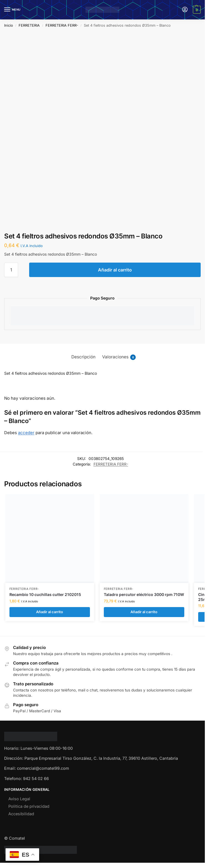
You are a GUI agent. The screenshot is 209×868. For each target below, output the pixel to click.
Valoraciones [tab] (119, 357)
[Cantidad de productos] (11, 270)
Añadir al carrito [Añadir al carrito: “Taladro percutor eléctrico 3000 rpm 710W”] (144, 612)
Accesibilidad (21, 814)
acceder (26, 433)
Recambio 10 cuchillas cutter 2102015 (45, 595)
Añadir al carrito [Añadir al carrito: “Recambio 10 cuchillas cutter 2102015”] (50, 612)
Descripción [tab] (83, 357)
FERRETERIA (29, 25)
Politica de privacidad (29, 806)
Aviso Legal (19, 799)
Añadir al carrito (115, 270)
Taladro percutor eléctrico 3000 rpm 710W (144, 595)
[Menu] (12, 10)
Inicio (9, 25)
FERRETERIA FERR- (62, 25)
